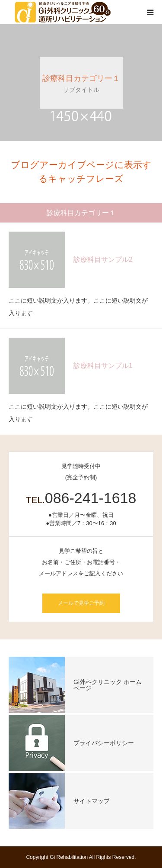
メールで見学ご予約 (81, 603)
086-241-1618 (91, 498)
